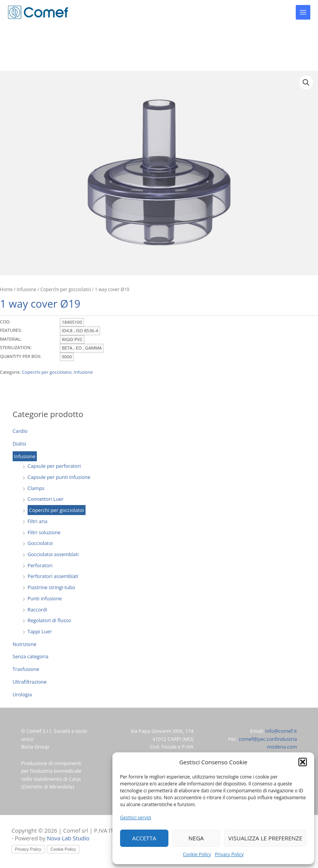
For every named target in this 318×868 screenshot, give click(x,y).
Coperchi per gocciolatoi (57, 510)
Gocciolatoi (40, 543)
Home (6, 289)
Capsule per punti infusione (59, 477)
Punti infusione (45, 598)
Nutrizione (25, 644)
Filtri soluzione (44, 532)
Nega (196, 838)
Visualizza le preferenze (265, 838)
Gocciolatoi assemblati (53, 554)
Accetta (144, 838)
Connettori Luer (46, 499)
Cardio (20, 431)
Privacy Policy (229, 854)
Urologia (22, 694)
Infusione (25, 456)
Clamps (36, 488)
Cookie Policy (197, 854)
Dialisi (19, 444)
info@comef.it (281, 731)
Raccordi (37, 610)
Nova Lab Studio (68, 838)
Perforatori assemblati (53, 576)
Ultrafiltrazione (30, 682)
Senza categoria (30, 656)
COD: (5, 322)
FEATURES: (11, 330)
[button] (303, 762)
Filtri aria (38, 521)
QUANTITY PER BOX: (21, 356)
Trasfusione (26, 669)
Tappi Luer (40, 631)
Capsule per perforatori (54, 466)
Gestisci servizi (136, 817)
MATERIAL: (11, 339)
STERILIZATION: (16, 347)
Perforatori (40, 565)
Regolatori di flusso (49, 620)
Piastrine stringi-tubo (51, 587)
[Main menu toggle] (303, 12)
